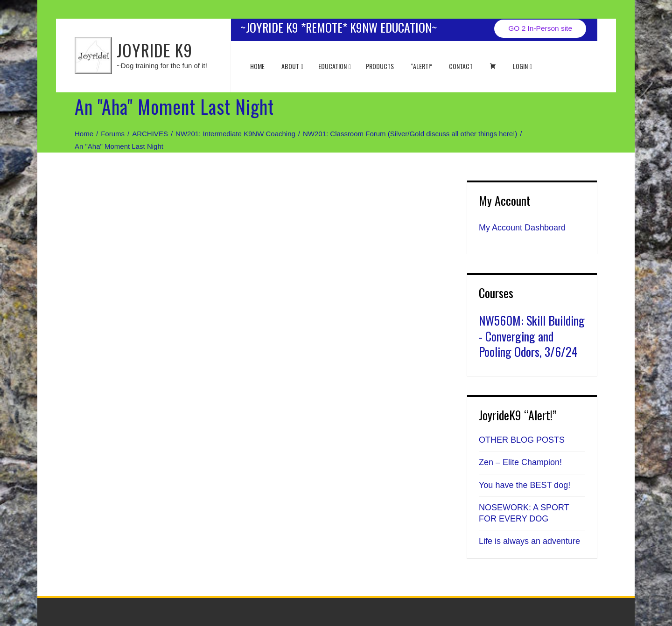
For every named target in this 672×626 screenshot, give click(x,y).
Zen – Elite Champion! (520, 462)
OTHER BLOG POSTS (522, 440)
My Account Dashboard (522, 228)
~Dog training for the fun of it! (162, 66)
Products (380, 66)
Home (257, 66)
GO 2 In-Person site (540, 28)
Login (522, 66)
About (292, 66)
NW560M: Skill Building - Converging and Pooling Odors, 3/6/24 (532, 336)
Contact (461, 66)
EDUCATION (335, 66)
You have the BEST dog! (525, 485)
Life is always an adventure (529, 541)
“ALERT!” (421, 66)
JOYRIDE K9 (154, 50)
